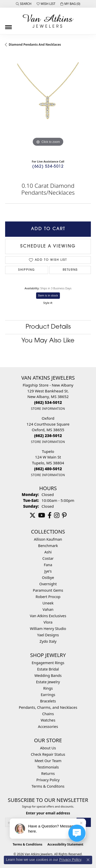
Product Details (48, 327)
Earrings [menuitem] (48, 695)
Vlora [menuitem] (48, 622)
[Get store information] (48, 409)
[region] (48, 105)
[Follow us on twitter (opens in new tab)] (33, 515)
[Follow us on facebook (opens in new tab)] (50, 515)
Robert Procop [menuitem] (48, 597)
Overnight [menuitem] (48, 584)
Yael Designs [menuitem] (48, 635)
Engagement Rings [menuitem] (48, 663)
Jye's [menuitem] (48, 571)
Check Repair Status (48, 754)
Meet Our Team (48, 761)
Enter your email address (48, 813)
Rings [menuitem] (48, 688)
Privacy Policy (48, 780)
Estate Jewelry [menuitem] (48, 682)
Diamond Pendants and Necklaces (35, 45)
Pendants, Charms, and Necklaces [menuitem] (48, 707)
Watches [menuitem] (48, 720)
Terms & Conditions (27, 844)
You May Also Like (48, 341)
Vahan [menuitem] (48, 609)
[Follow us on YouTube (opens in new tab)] (42, 515)
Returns (70, 270)
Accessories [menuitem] (48, 727)
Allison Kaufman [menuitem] (48, 539)
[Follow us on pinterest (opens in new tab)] (64, 515)
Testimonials (48, 767)
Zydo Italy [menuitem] (48, 641)
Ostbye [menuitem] (48, 578)
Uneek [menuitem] (48, 603)
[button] (24, 4)
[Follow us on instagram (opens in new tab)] (57, 515)
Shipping (27, 270)
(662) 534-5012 (48, 167)
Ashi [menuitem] (48, 552)
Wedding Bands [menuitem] (48, 675)
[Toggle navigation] (8, 25)
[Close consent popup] (88, 860)
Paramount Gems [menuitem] (48, 590)
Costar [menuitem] (48, 558)
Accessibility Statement (65, 844)
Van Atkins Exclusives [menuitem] (48, 616)
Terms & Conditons (48, 786)
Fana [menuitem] (48, 565)
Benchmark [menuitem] (48, 546)
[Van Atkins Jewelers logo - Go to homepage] (48, 21)
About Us (48, 748)
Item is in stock (48, 295)
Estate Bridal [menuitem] (48, 669)
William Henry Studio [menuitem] (48, 629)
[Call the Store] (48, 402)
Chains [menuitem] (48, 714)
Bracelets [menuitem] (48, 701)
